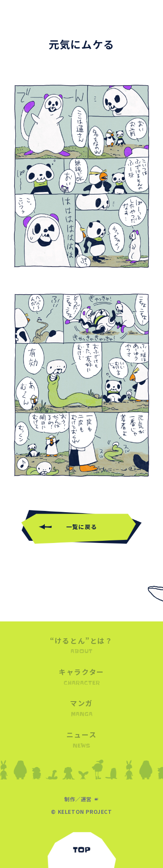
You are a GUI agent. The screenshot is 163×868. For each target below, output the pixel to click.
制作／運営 (78, 799)
